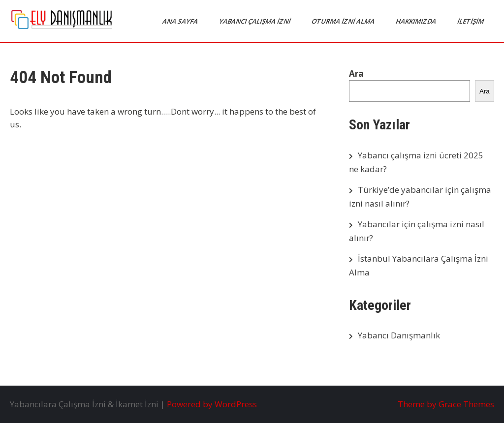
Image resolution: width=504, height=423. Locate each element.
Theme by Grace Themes (446, 404)
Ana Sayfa (181, 21)
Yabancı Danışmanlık (399, 335)
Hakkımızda (417, 21)
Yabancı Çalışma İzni (255, 21)
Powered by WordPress (212, 404)
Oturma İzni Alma (344, 21)
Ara (356, 74)
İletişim (471, 21)
